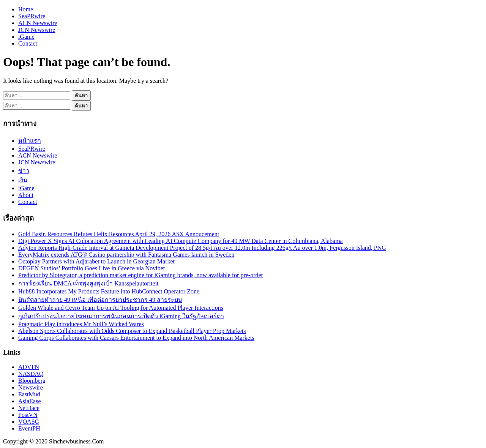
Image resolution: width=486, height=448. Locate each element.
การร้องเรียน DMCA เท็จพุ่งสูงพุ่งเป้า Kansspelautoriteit (88, 283)
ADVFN (29, 367)
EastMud (29, 394)
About (26, 195)
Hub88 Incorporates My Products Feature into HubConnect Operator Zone (109, 291)
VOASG (29, 422)
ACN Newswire (38, 23)
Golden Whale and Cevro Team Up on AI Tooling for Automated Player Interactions (121, 308)
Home (26, 9)
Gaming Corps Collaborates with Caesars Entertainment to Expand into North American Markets (136, 338)
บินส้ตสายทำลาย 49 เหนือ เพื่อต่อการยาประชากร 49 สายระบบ (100, 300)
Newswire (31, 387)
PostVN (28, 415)
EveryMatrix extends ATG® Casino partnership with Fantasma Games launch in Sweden (126, 255)
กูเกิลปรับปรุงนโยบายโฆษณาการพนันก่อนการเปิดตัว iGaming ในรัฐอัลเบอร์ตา (121, 316)
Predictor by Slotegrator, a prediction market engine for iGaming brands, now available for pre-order (141, 275)
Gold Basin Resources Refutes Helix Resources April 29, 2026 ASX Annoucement (119, 234)
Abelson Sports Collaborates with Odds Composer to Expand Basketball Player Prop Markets (132, 331)
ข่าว (24, 171)
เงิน (23, 180)
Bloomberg (32, 381)
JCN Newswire (37, 30)
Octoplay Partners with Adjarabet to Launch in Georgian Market (96, 261)
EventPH (29, 428)
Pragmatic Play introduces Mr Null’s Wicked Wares (81, 324)
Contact (28, 43)
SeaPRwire (32, 16)
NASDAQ (31, 374)
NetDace (29, 408)
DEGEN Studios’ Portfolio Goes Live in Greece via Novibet (92, 268)
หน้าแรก (30, 141)
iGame (26, 37)
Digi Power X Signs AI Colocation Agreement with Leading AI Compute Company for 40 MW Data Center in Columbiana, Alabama (181, 241)
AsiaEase (30, 401)
